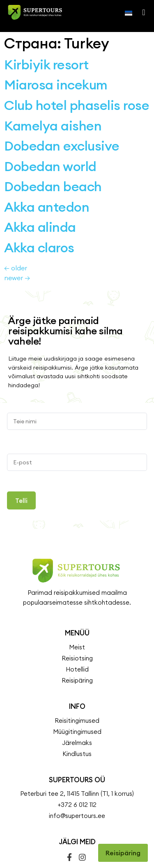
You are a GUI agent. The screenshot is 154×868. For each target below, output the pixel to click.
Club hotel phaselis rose (77, 73)
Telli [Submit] (21, 469)
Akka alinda (40, 195)
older (16, 236)
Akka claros (39, 216)
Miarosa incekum (56, 53)
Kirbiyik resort (46, 33)
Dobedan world (50, 134)
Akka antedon (47, 175)
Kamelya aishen (53, 94)
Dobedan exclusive (62, 114)
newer (17, 246)
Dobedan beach (53, 154)
